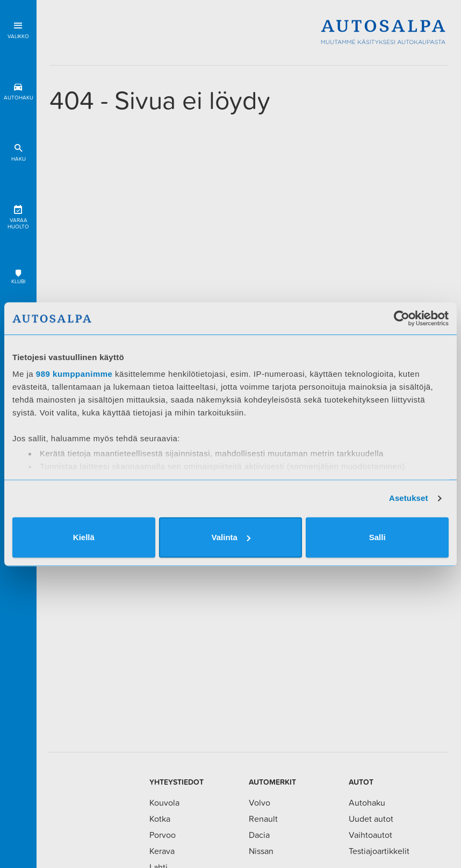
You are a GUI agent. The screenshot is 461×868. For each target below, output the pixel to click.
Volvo (260, 802)
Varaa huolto (18, 215)
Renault (263, 819)
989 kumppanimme (74, 374)
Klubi (18, 277)
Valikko (18, 28)
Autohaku (18, 89)
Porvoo (163, 835)
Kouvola (164, 802)
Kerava (162, 851)
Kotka (160, 819)
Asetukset (409, 498)
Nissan (261, 851)
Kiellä (84, 537)
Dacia (259, 835)
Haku (18, 151)
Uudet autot (371, 819)
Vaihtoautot (370, 835)
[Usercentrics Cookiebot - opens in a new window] (402, 318)
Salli (377, 537)
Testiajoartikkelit (379, 851)
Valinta (231, 537)
